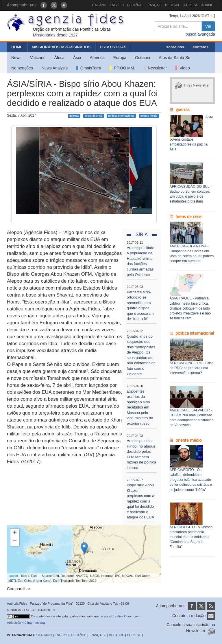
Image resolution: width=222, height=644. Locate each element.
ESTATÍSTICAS (113, 47)
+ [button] (15, 533)
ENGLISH (117, 5)
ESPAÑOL (135, 5)
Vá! (208, 26)
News (16, 58)
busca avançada (200, 34)
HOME (17, 47)
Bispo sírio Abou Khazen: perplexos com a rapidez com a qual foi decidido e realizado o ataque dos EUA (140, 501)
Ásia (77, 58)
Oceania (143, 58)
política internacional (121, 116)
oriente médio (149, 116)
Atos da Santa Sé (174, 58)
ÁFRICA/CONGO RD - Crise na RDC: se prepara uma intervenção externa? (192, 368)
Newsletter (156, 68)
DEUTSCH (173, 5)
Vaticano (38, 58)
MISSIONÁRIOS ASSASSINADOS (61, 47)
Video (183, 68)
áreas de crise (94, 116)
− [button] (15, 542)
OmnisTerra (89, 68)
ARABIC (207, 5)
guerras (74, 116)
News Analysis (55, 68)
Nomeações (22, 68)
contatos (201, 47)
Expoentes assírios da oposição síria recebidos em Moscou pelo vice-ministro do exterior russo (140, 407)
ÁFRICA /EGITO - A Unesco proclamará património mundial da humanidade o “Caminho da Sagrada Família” (191, 537)
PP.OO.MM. (122, 68)
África (59, 58)
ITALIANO (99, 5)
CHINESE (191, 5)
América (97, 58)
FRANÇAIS (153, 5)
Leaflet (13, 576)
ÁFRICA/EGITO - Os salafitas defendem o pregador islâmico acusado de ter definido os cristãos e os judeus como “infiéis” (191, 480)
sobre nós (175, 47)
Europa (120, 58)
